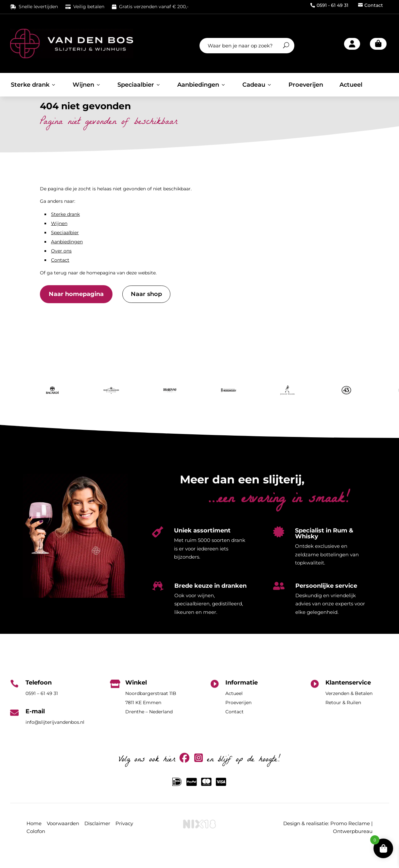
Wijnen (87, 85)
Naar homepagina (76, 311)
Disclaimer (97, 840)
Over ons (61, 268)
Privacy (124, 840)
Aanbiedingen (202, 85)
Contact (371, 5)
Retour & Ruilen (343, 719)
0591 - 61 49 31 (329, 5)
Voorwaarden (63, 840)
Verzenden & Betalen (349, 710)
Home (34, 840)
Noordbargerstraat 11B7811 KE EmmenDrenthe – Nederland (151, 719)
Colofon (36, 848)
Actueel (351, 85)
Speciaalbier (139, 85)
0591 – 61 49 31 (42, 710)
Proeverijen (306, 85)
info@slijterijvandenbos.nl (55, 739)
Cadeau (257, 85)
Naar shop (146, 311)
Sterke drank (34, 85)
